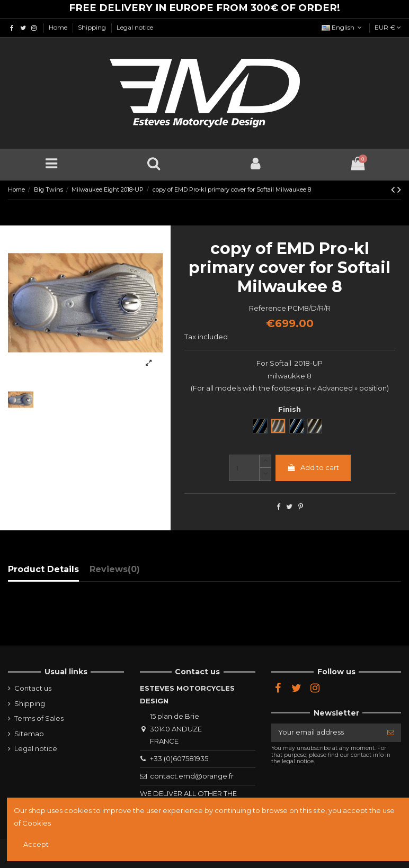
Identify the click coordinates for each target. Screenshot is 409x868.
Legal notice (135, 27)
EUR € (388, 27)
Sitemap (29, 734)
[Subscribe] (391, 733)
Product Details (43, 569)
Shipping (93, 27)
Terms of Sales (39, 718)
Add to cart (313, 467)
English (343, 27)
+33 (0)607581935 (179, 758)
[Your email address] (326, 733)
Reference (268, 308)
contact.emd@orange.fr (192, 776)
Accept (36, 844)
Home (59, 27)
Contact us (33, 688)
